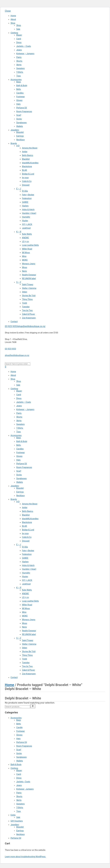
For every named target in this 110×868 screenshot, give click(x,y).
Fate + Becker (28, 195)
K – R (19, 232)
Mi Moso (26, 253)
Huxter (25, 221)
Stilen (25, 292)
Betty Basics (28, 155)
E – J (19, 189)
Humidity (26, 217)
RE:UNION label (29, 279)
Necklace (20, 140)
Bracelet (20, 132)
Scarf (19, 115)
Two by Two (27, 310)
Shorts (19, 61)
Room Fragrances (24, 111)
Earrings (20, 136)
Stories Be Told (29, 296)
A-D (18, 146)
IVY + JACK (27, 224)
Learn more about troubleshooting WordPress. (25, 857)
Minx (24, 256)
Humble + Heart (29, 213)
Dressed (26, 185)
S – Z (19, 282)
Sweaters (20, 68)
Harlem (25, 206)
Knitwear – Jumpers (25, 54)
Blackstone (27, 166)
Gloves (19, 100)
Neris (24, 271)
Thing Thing (27, 299)
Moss (25, 267)
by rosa (25, 178)
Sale (18, 29)
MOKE (25, 260)
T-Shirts (20, 72)
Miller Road (27, 249)
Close (8, 11)
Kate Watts (27, 234)
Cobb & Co (27, 181)
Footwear (20, 97)
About (13, 19)
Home (13, 16)
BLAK (24, 170)
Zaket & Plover (29, 314)
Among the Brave (30, 148)
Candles (20, 93)
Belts (19, 89)
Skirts (19, 65)
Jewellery (15, 130)
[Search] (33, 706)
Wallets (20, 126)
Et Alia (25, 191)
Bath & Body (22, 86)
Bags (19, 82)
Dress (19, 42)
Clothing (14, 33)
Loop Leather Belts (30, 245)
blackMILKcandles (30, 163)
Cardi (19, 39)
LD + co (25, 241)
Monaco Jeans (29, 264)
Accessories (16, 80)
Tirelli (24, 303)
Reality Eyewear (29, 275)
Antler (25, 152)
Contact (14, 322)
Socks (19, 119)
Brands (14, 143)
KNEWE (25, 238)
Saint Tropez (28, 284)
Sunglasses (21, 123)
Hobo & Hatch (28, 210)
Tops (19, 76)
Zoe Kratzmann (29, 318)
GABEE (25, 202)
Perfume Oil (22, 108)
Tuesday (26, 307)
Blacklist (26, 159)
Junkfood (26, 228)
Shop (13, 23)
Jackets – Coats (24, 46)
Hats (18, 104)
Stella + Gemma (29, 288)
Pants (19, 57)
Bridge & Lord (28, 174)
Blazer (19, 35)
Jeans (19, 50)
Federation (27, 198)
